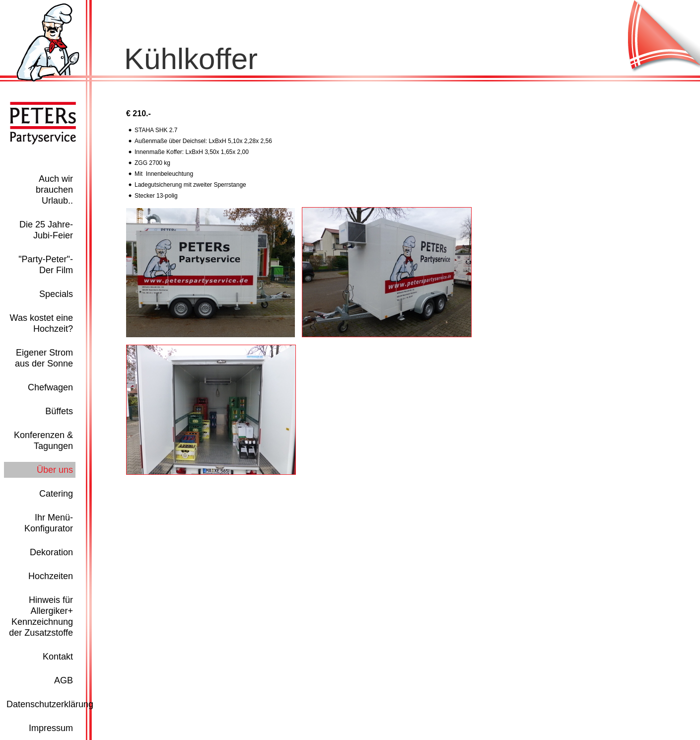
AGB (64, 680)
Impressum (51, 728)
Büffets (59, 411)
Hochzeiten (51, 576)
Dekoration (51, 552)
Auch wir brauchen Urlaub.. (54, 190)
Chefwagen (50, 387)
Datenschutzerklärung (50, 704)
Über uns (55, 470)
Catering (56, 494)
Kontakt (58, 657)
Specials (56, 294)
